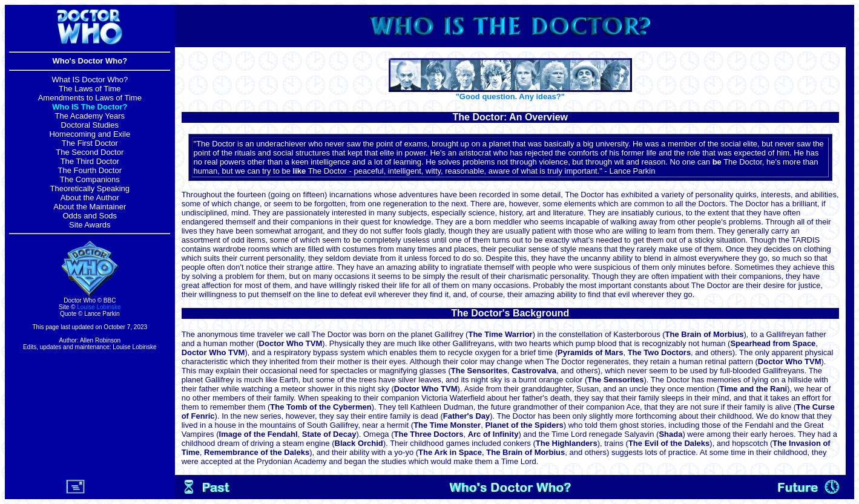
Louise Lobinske (99, 307)
